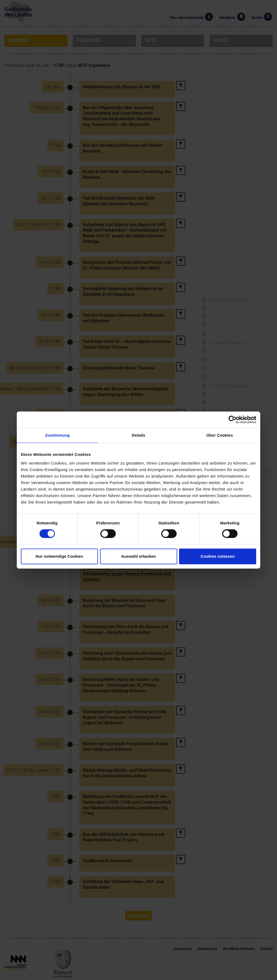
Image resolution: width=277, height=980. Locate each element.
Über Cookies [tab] (220, 435)
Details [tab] (138, 435)
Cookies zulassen (218, 556)
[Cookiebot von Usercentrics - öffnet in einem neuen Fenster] (233, 420)
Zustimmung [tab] (57, 435)
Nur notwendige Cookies (60, 556)
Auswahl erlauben (138, 556)
